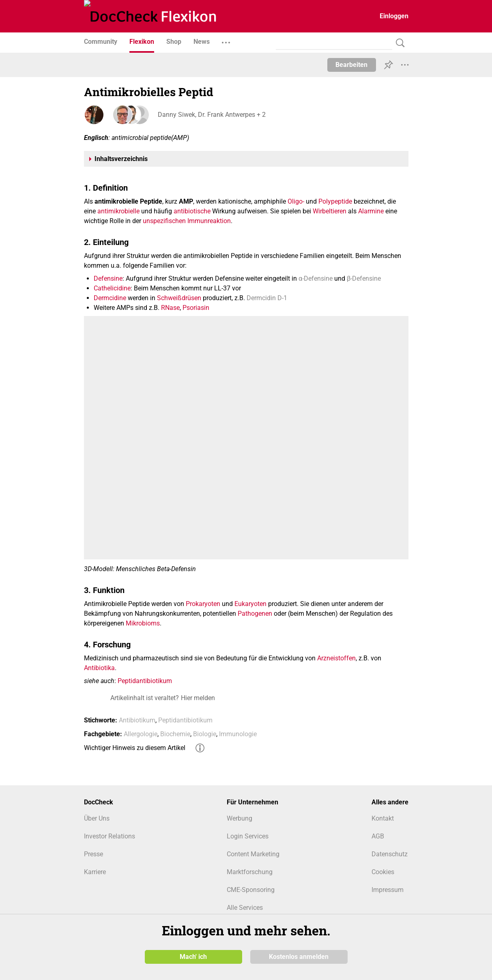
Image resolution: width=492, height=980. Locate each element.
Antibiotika (99, 668)
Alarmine (371, 211)
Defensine (108, 278)
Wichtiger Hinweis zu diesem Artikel (135, 748)
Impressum (388, 890)
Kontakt (383, 818)
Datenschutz (390, 854)
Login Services (248, 836)
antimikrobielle (118, 211)
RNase (170, 308)
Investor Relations (110, 836)
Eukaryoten (250, 604)
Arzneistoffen (336, 658)
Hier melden (198, 698)
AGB (378, 836)
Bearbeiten (351, 65)
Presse (93, 854)
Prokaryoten (203, 604)
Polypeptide (335, 201)
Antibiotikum (137, 720)
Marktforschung (250, 872)
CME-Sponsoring (251, 890)
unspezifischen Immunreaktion (187, 221)
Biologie (205, 734)
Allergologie (141, 734)
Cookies (383, 872)
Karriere (95, 872)
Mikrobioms (143, 623)
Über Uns (97, 818)
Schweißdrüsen (179, 298)
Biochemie (175, 734)
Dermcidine (110, 298)
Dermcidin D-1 (267, 298)
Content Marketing (253, 854)
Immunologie (238, 734)
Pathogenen (255, 614)
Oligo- (296, 201)
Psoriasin (196, 308)
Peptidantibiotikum (145, 681)
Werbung (240, 818)
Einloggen (394, 16)
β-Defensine (364, 278)
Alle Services (245, 908)
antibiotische (192, 211)
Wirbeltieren (330, 211)
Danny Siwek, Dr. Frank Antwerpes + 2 (211, 115)
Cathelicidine (112, 288)
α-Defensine (316, 278)
